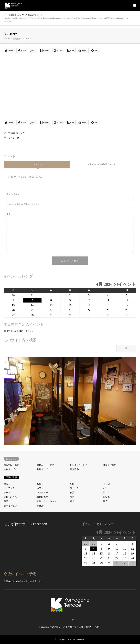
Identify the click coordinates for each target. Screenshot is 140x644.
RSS (73, 620)
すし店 (106, 484)
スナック (74, 488)
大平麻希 (20, 133)
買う (72, 501)
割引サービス (43, 469)
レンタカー (42, 493)
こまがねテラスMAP (73, 627)
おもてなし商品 (11, 465)
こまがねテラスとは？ (50, 627)
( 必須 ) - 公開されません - (23, 204)
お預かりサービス (46, 465)
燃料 (105, 493)
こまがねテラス (63, 639)
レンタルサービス (79, 465)
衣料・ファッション (47, 501)
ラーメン (8, 493)
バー (105, 488)
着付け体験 (42, 497)
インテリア (9, 488)
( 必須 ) (13, 194)
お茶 (6, 484)
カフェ (40, 488)
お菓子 (40, 484)
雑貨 (105, 501)
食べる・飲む (10, 506)
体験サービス (10, 469)
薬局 (6, 501)
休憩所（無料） (111, 465)
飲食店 (40, 506)
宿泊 (72, 493)
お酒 (72, 484)
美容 (72, 497)
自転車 (106, 497)
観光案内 (74, 469)
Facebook (67, 620)
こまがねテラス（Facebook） (27, 524)
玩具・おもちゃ (11, 497)
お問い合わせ (92, 627)
